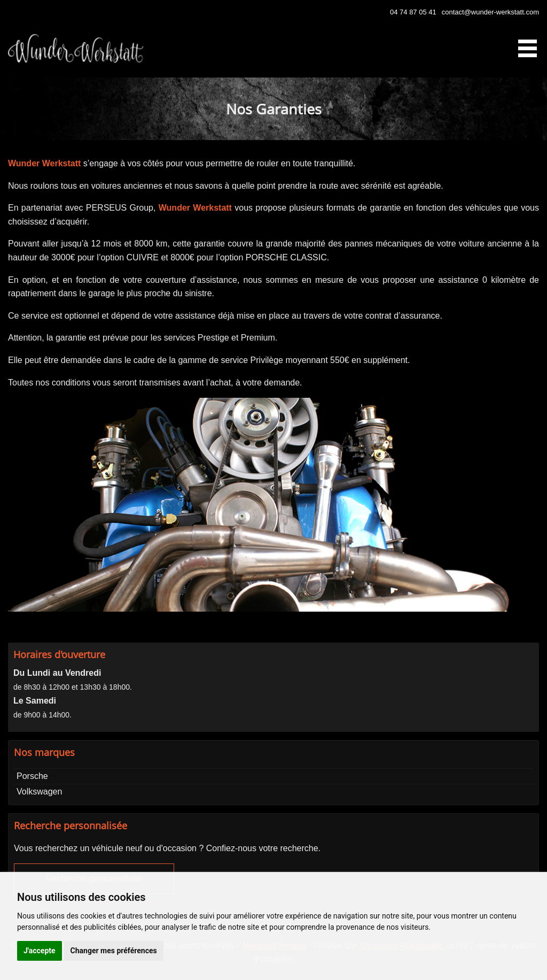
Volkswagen (39, 792)
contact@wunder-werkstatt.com (490, 12)
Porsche (32, 776)
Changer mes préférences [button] (114, 951)
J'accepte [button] (40, 951)
